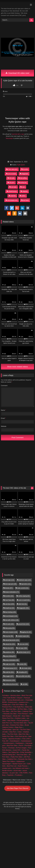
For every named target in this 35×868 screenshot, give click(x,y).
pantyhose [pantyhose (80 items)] (10, 652)
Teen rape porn (12, 169)
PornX (21, 746)
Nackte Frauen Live (19, 764)
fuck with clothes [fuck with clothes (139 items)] (12, 620)
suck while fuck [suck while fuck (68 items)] (24, 676)
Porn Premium (23, 714)
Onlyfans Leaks (20, 718)
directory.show (15, 695)
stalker (23, 196)
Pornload (11, 748)
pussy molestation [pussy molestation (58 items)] (12, 660)
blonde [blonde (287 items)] (9, 588)
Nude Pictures (23, 766)
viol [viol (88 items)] (25, 684)
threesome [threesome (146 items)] (10, 680)
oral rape (13, 187)
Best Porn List (12, 766)
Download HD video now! (17, 73)
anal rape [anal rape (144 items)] (10, 580)
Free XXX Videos (18, 705)
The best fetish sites (20, 723)
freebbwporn (20, 743)
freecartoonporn (9, 743)
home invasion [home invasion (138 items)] (11, 632)
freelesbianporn (26, 741)
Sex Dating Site (14, 752)
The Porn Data (25, 730)
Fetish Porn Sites (8, 736)
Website (4, 426)
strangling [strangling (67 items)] (23, 672)
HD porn (11, 182)
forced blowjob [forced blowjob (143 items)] (11, 616)
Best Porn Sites (12, 746)
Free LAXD (26, 739)
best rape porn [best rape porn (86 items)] (11, 584)
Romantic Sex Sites (10, 714)
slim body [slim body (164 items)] (26, 668)
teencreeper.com (11, 200)
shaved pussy (12, 191)
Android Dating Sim (9, 755)
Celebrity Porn (27, 711)
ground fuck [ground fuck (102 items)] (24, 624)
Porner (4, 748)
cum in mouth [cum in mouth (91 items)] (24, 600)
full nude (11, 178)
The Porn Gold (12, 734)
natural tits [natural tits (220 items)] (10, 644)
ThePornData (7, 730)
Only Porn (13, 732)
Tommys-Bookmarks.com (15, 700)
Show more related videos (18, 367)
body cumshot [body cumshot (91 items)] (23, 588)
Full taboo (6, 695)
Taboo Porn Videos (9, 761)
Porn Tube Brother (10, 698)
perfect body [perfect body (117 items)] (24, 652)
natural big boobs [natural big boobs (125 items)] (12, 640)
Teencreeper (9, 138)
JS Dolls (5, 732)
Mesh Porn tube (27, 695)
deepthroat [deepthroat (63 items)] (10, 608)
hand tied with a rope (18, 134)
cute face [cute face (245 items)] (10, 604)
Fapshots (10, 775)
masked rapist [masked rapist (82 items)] (23, 636)
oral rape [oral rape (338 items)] (22, 648)
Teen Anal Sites (11, 709)
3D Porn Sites (22, 709)
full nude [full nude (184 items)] (9, 624)
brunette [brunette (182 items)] (9, 596)
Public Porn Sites (17, 757)
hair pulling (23, 178)
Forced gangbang (23, 720)
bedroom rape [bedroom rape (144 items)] (25, 580)
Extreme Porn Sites (17, 725)
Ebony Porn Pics (8, 718)
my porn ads (14, 773)
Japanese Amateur (14, 739)
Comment (4, 386)
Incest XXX (17, 750)
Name (3, 410)
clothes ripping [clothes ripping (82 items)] (24, 596)
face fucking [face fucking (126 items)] (10, 612)
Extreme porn (13, 702)
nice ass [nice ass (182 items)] (24, 644)
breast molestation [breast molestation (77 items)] (12, 592)
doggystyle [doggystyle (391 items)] (24, 608)
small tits (12, 196)
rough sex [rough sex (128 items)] (10, 664)
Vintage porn (6, 705)
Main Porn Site (24, 734)
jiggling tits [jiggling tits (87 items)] (26, 632)
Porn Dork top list (21, 736)
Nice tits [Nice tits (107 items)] (9, 648)
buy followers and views (21, 768)
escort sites (17, 771)
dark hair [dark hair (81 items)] (23, 604)
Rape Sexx (19, 727)
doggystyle (24, 174)
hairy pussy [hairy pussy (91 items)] (10, 628)
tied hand (25, 200)
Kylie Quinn (21, 165)
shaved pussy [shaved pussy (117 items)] (11, 668)
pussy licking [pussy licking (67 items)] (10, 656)
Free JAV (5, 741)
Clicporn (20, 698)
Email (3, 418)
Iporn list (16, 730)
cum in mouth (11, 174)
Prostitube (18, 775)
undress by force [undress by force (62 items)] (11, 684)
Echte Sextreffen (26, 752)
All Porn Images (21, 748)
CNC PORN (23, 773)
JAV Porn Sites (16, 711)
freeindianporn (15, 741)
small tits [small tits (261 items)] (9, 672)
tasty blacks (11, 720)
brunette (25, 169)
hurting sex (22, 182)
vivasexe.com (23, 702)
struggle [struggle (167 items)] (9, 676)
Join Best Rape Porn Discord (17, 788)
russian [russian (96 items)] (23, 664)
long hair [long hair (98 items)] (9, 636)
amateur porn (7, 768)
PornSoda (28, 746)
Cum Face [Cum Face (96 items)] (10, 600)
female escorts (7, 771)
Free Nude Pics (19, 707)
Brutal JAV (17, 716)
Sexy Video (26, 716)
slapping (24, 191)
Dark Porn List (7, 723)
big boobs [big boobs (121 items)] (26, 584)
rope (23, 187)
